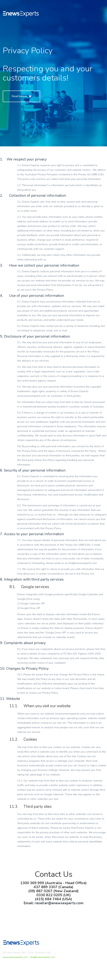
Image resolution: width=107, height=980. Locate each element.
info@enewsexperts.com (42, 957)
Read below (21, 96)
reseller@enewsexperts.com (59, 903)
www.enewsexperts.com (15, 957)
